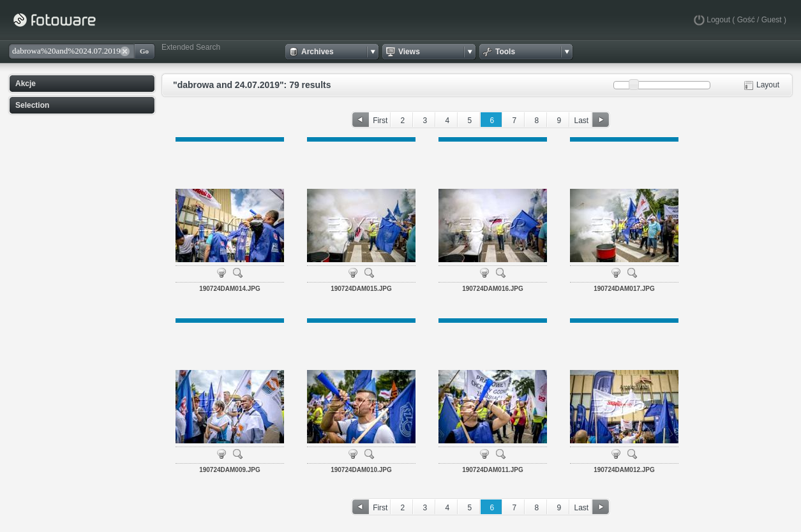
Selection (32, 105)
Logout (718, 20)
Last (581, 121)
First (380, 121)
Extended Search (191, 47)
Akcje (26, 84)
